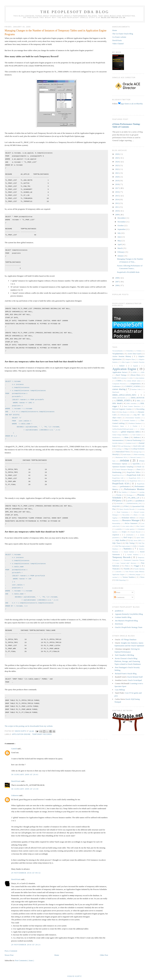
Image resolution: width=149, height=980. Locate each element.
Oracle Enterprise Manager (125, 469)
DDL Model (117, 403)
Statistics (128, 549)
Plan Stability (123, 492)
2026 (117, 154)
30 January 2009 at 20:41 (25, 774)
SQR (135, 546)
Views (142, 577)
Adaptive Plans (131, 359)
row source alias (128, 526)
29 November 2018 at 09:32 (26, 873)
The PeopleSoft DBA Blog (75, 12)
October (121, 225)
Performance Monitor (134, 489)
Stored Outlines (130, 552)
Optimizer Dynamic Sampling (123, 467)
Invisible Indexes (118, 443)
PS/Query (117, 500)
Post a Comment (11, 951)
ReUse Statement (131, 523)
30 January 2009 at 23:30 (25, 789)
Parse (139, 469)
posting (142, 492)
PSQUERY (116, 506)
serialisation (130, 535)
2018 (117, 184)
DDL (139, 401)
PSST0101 (119, 624)
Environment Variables (134, 418)
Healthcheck (116, 438)
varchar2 (115, 577)
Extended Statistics (130, 420)
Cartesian (123, 378)
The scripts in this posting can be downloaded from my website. (29, 726)
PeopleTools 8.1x (118, 475)
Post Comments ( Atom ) (25, 960)
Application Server (120, 372)
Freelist (136, 426)
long (126, 449)
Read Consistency (123, 512)
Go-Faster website (119, 37)
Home (57, 955)
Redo (136, 515)
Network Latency (136, 457)
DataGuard (120, 392)
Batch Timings (121, 375)
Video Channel (118, 44)
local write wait (139, 446)
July (119, 233)
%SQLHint (130, 351)
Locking (119, 449)
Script (124, 532)
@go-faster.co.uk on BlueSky (131, 104)
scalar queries (130, 529)
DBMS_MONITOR (138, 398)
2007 (117, 282)
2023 (117, 165)
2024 (117, 162)
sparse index (140, 538)
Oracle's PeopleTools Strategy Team (129, 627)
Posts (117, 592)
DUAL (133, 412)
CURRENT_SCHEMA (133, 386)
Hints (127, 437)
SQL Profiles (121, 540)
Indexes (137, 437)
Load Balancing (125, 446)
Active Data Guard (134, 354)
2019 (117, 181)
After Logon (126, 362)
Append (136, 366)
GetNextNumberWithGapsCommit (124, 429)
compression (136, 384)
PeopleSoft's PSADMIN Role (128, 272)
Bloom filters (136, 375)
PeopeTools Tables (134, 472)
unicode (119, 572)
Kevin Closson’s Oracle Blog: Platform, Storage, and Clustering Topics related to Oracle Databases (128, 661)
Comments (119, 597)
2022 (117, 169)
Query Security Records (127, 509)
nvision (125, 460)
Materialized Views (123, 452)
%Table (139, 351)
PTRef (126, 506)
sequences (116, 535)
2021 (117, 173)
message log (138, 452)
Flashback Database (135, 423)
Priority (119, 495)
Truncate (116, 569)
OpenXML (137, 464)
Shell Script (128, 538)
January (121, 256)
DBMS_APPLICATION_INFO (125, 395)
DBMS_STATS (124, 400)
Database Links (136, 389)
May (120, 241)
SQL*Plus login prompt (123, 546)
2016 (117, 192)
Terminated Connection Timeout (134, 560)
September (122, 229)
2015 (117, 196)
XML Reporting (121, 580)
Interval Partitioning (134, 440)
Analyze (123, 366)
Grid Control (137, 435)
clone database (140, 378)
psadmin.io (140, 501)
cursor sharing (119, 389)
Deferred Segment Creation (122, 409)
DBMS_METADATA (119, 398)
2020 (117, 177)
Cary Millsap (120, 690)
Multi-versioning (139, 455)
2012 (117, 203)
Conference (117, 386)
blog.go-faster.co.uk (113, 18)
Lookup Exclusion (138, 449)
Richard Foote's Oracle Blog (126, 674)
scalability (119, 529)
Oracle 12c (141, 467)
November (122, 222)
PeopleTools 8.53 (135, 481)
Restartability (117, 523)
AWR (143, 372)
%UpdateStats (118, 354)
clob (131, 378)
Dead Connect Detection (132, 406)
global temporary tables (131, 432)
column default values (134, 381)
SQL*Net (141, 543)
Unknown (15, 795)
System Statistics (134, 555)
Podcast (134, 492)
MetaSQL (116, 455)
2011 (117, 207)
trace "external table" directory (127, 563)
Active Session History (122, 356)
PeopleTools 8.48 (134, 475)
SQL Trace (117, 543)
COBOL (119, 381)
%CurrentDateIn (118, 351)
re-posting (141, 509)
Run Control (140, 526)
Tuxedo (127, 569)
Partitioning (117, 472)
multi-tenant (127, 455)
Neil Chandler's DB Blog (124, 655)
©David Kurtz (74, 976)
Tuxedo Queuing (139, 569)
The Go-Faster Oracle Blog (123, 34)
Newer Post (9, 955)
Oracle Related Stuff (135, 677)
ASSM (135, 372)
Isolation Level (131, 443)
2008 (117, 278)
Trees (127, 566)
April (120, 244)
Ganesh (14, 749)
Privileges (130, 495)
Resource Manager (131, 520)
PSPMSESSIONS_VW (134, 504)
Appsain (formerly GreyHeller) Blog (129, 614)
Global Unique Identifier (120, 435)
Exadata (116, 420)
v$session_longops (135, 574)
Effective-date (125, 415)
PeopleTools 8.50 (135, 478)
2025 (117, 158)
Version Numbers (129, 577)
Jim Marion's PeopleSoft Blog (126, 621)
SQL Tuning (130, 543)
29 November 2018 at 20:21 (26, 945)
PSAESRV (120, 504)
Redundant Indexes (129, 518)
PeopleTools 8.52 (119, 481)
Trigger (137, 566)
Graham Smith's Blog (123, 617)
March (120, 248)
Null (114, 461)
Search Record (136, 532)
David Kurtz (16, 781)
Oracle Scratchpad (135, 680)
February (121, 252)
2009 (117, 215)
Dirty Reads (123, 412)
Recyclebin (126, 515)
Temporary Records (42, 734)
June (120, 237)
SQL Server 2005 (136, 540)
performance (125, 486)
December (122, 218)
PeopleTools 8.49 (118, 478)
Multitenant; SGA (121, 457)
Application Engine (22, 734)
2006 (117, 285)
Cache (115, 378)
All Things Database (129, 639)
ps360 (130, 501)
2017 (117, 188)
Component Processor (119, 384)
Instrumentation (118, 440)
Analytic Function (139, 362)
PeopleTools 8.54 (121, 483)
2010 (117, 211)
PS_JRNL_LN (134, 498)
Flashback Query (119, 426)
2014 (117, 199)
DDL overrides (132, 403)
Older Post (104, 955)
